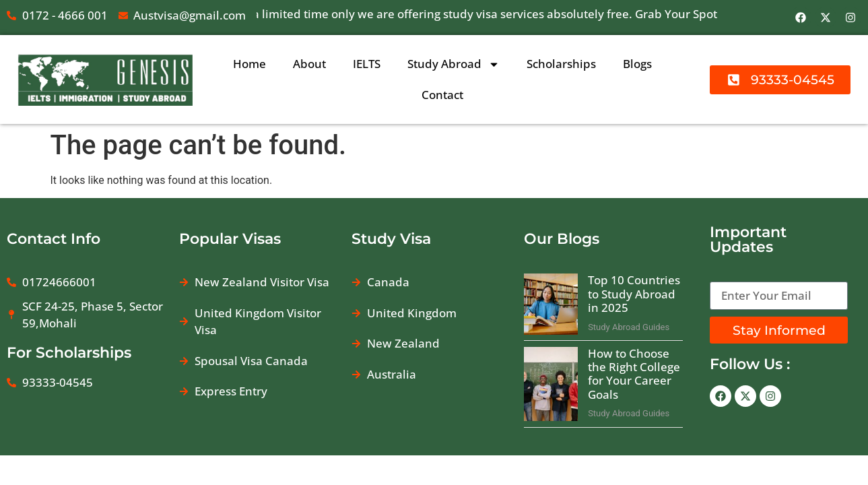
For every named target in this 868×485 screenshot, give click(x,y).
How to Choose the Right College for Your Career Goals (634, 374)
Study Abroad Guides (629, 327)
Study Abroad (454, 64)
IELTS (367, 64)
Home (249, 64)
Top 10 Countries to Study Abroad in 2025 (634, 294)
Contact (442, 95)
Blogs (637, 64)
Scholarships (561, 64)
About (309, 64)
